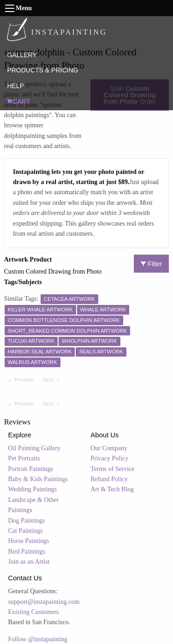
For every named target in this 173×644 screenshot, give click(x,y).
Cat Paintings (26, 531)
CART (18, 101)
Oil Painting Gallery (35, 448)
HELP (15, 86)
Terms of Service (112, 469)
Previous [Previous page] (26, 379)
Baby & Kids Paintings (38, 479)
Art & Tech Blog (112, 489)
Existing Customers (34, 612)
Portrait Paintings (31, 469)
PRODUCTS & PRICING (42, 70)
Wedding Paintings (33, 489)
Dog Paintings (27, 521)
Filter (151, 264)
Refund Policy (109, 479)
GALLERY (22, 55)
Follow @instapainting (38, 639)
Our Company (109, 448)
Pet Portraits (24, 458)
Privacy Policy (109, 458)
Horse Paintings (29, 541)
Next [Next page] (53, 379)
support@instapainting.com (44, 602)
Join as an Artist (29, 562)
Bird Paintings (27, 552)
